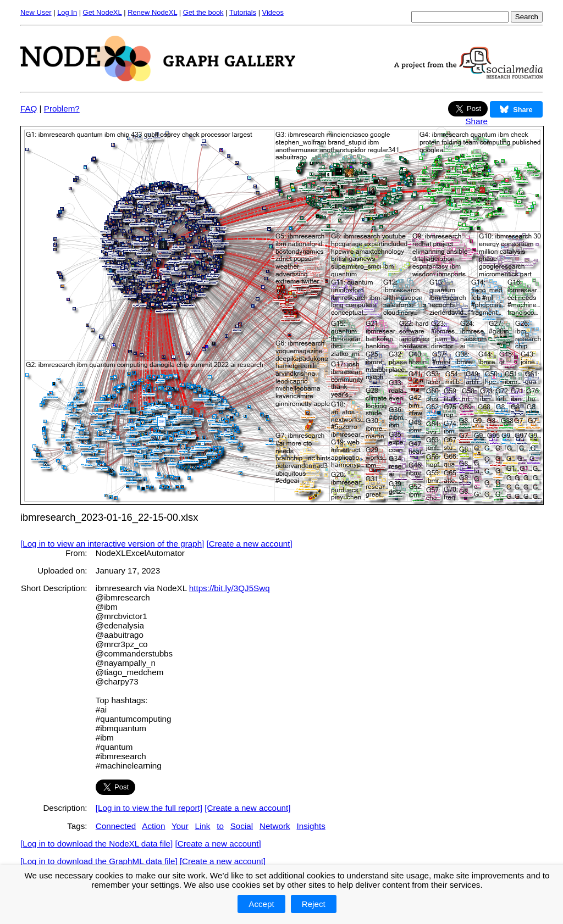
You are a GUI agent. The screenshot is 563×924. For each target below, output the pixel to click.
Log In (67, 12)
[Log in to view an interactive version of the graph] (112, 544)
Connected (116, 826)
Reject (314, 904)
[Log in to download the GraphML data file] (99, 861)
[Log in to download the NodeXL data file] (96, 844)
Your (180, 826)
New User (36, 12)
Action (153, 826)
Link (203, 826)
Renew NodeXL (152, 12)
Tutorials (243, 12)
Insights (311, 826)
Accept (261, 904)
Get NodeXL (103, 12)
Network (275, 826)
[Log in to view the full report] (149, 808)
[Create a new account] (250, 544)
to (220, 826)
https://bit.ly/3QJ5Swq (230, 588)
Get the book (203, 12)
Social (242, 826)
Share (476, 121)
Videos (273, 12)
